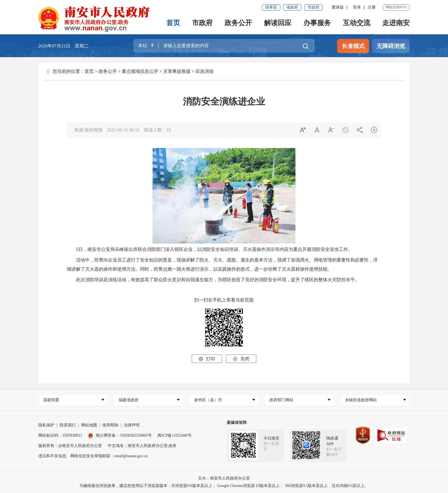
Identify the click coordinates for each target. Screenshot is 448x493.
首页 (173, 23)
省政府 (292, 7)
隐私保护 (46, 425)
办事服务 (317, 23)
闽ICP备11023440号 (174, 435)
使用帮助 (110, 425)
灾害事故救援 (177, 71)
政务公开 (238, 23)
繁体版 (338, 7)
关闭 (241, 359)
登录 (357, 7)
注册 (372, 7)
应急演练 (205, 71)
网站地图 (89, 425)
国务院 (271, 7)
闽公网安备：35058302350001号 (120, 435)
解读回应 (278, 23)
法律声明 (132, 425)
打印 (207, 359)
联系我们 (68, 425)
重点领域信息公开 (140, 71)
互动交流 (357, 23)
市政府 (313, 7)
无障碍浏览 (391, 46)
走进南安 (396, 23)
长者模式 (353, 46)
